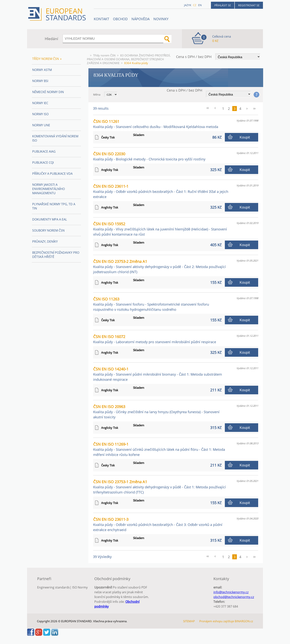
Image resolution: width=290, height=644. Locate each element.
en (200, 5)
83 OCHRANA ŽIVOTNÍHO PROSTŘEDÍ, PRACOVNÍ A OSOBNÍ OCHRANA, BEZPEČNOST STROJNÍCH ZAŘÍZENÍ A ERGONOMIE (129, 59)
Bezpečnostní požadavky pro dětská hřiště (56, 255)
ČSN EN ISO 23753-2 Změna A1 (159, 266)
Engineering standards (53, 587)
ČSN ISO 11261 (156, 124)
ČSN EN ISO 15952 (160, 229)
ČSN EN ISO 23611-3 (158, 524)
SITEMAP (189, 621)
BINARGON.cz (244, 621)
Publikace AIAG (44, 151)
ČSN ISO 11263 (151, 304)
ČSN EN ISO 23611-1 (161, 191)
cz (195, 5)
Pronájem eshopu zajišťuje (217, 621)
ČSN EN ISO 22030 (149, 156)
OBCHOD (120, 19)
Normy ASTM (42, 70)
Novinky (161, 19)
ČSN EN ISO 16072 (155, 339)
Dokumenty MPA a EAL (50, 219)
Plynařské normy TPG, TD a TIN (54, 206)
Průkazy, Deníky (45, 241)
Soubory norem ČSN (48, 230)
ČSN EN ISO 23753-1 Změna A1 (159, 487)
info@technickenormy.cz (231, 592)
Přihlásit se (223, 5)
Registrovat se (249, 5)
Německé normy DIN (48, 92)
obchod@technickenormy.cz (234, 597)
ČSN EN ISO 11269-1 (159, 449)
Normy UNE (41, 125)
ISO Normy (80, 587)
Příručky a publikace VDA (52, 174)
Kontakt (101, 19)
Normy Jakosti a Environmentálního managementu (48, 189)
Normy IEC (40, 103)
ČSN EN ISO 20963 (156, 412)
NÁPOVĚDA (141, 19)
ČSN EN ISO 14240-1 (158, 374)
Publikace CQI (43, 163)
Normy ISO (40, 114)
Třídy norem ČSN (104, 55)
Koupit (245, 137)
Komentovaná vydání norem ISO (55, 138)
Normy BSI (40, 81)
